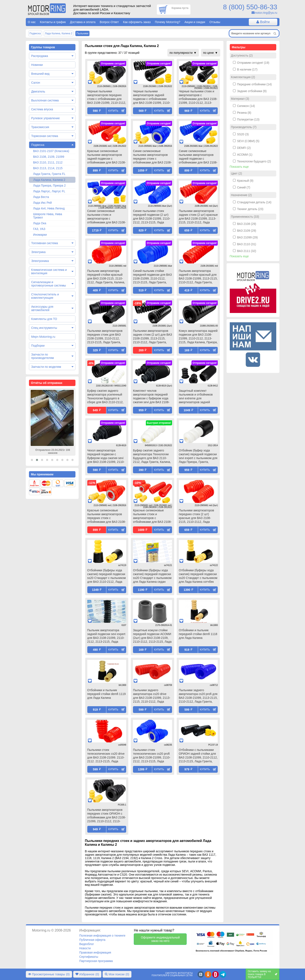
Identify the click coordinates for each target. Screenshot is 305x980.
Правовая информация (95, 952)
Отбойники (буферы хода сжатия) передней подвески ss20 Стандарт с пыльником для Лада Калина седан (152, 576)
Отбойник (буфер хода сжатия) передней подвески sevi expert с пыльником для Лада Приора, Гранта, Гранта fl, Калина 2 (198, 457)
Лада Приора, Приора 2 (49, 185)
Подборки (38, 346)
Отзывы (215, 22)
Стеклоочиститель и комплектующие (45, 296)
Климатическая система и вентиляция (49, 271)
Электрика (38, 252)
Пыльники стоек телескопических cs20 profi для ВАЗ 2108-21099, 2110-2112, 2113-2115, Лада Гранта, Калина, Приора (152, 756)
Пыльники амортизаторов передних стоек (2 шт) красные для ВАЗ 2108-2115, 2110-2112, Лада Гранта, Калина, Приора (196, 516)
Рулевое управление (46, 118)
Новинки (37, 65)
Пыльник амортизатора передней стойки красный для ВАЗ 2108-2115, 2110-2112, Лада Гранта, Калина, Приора (106, 277)
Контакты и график (53, 22)
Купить (113, 111)
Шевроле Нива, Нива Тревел (48, 216)
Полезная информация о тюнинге (102, 936)
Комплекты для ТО (44, 319)
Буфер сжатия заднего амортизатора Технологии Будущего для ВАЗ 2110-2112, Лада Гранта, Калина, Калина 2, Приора (152, 457)
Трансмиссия (40, 127)
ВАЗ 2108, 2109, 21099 (49, 157)
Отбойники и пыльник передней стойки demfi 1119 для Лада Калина (107, 694)
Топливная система (45, 243)
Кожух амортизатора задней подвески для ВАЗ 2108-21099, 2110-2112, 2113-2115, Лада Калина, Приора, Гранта (198, 337)
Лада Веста (41, 197)
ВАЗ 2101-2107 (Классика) (51, 151)
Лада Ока (40, 223)
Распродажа (40, 56)
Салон (36, 83)
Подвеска (38, 145)
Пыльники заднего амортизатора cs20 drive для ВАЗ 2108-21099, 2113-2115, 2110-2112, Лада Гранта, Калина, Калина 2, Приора (152, 696)
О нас (32, 22)
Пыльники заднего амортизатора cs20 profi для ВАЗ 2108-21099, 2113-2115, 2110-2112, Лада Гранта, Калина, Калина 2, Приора (198, 696)
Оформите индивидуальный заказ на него (160, 939)
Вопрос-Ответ (109, 22)
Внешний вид (40, 74)
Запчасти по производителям (43, 356)
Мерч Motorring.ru (43, 337)
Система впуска (42, 109)
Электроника (40, 261)
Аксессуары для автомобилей (42, 308)
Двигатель (38, 91)
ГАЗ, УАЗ (39, 229)
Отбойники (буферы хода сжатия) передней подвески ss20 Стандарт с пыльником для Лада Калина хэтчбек (198, 576)
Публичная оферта (92, 940)
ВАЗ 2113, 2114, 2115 (48, 168)
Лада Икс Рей (42, 203)
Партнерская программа (96, 961)
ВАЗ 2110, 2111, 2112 (48, 162)
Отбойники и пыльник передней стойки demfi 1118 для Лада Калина (198, 634)
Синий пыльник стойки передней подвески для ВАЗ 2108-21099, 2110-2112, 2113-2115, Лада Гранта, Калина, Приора (152, 277)
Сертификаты (89, 957)
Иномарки (40, 235)
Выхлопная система (45, 100)
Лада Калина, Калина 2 (49, 180)
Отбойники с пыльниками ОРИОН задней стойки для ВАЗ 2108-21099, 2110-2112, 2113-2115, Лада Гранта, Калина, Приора (198, 756)
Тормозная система (45, 136)
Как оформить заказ (137, 22)
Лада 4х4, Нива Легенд (49, 208)
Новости (85, 948)
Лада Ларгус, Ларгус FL (49, 191)
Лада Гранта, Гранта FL (49, 174)
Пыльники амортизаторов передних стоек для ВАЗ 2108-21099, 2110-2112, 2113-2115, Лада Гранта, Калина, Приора (105, 337)
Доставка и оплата (83, 22)
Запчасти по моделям (46, 367)
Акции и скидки (195, 22)
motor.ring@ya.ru (266, 13)
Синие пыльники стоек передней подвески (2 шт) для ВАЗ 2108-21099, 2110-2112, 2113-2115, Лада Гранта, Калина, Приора (152, 217)
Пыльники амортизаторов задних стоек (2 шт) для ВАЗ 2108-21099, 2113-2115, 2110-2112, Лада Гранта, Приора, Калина (152, 337)
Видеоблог (87, 944)
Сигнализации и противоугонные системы (49, 284)
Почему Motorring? (168, 22)
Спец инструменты (44, 328)
